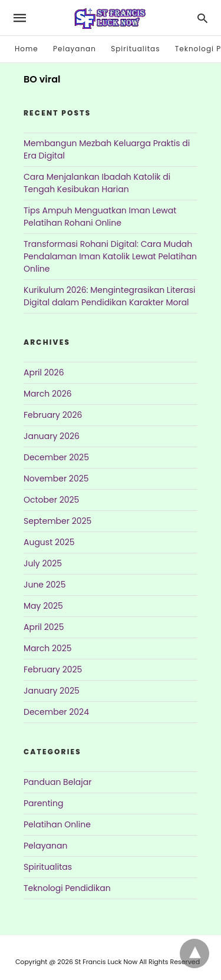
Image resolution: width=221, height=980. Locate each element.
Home (27, 49)
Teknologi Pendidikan (67, 888)
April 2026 (44, 372)
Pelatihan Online (57, 824)
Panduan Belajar (57, 782)
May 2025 (43, 606)
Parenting (43, 803)
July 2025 (43, 563)
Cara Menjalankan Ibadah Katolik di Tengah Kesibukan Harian (97, 183)
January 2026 (52, 436)
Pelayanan (75, 49)
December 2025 (56, 457)
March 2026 (48, 394)
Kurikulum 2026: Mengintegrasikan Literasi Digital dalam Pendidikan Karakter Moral (110, 296)
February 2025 (53, 669)
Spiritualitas (135, 49)
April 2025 (44, 627)
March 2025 (48, 648)
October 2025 (51, 500)
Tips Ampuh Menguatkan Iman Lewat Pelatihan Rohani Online (100, 217)
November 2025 (56, 479)
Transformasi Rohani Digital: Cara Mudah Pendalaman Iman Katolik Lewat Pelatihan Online (110, 256)
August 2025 (49, 542)
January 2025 (52, 691)
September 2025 (57, 521)
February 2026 (53, 415)
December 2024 (56, 712)
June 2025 (44, 585)
